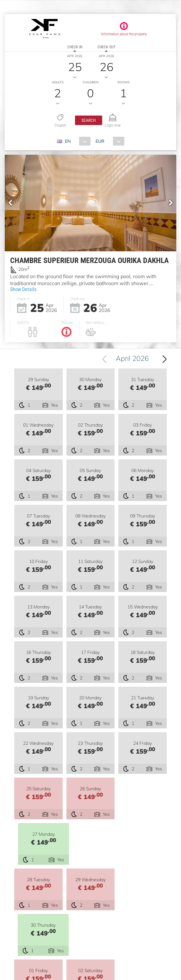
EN (68, 141)
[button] (89, 120)
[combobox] (76, 141)
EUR (100, 141)
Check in (75, 47)
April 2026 (132, 358)
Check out (106, 47)
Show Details (23, 289)
